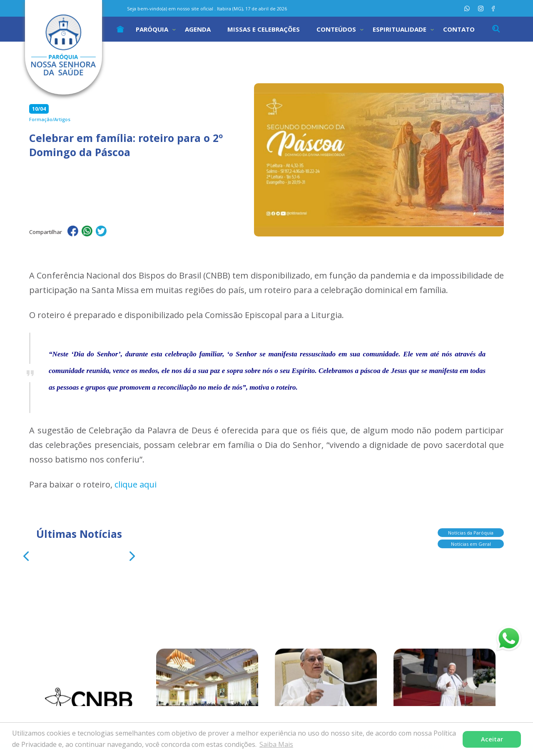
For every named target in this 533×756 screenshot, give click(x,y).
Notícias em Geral (471, 541)
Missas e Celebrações (264, 29)
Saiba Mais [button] (276, 744)
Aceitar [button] (492, 739)
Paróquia (152, 29)
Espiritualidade (400, 29)
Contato (459, 29)
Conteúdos (336, 29)
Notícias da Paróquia (471, 529)
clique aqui (136, 484)
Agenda (198, 29)
